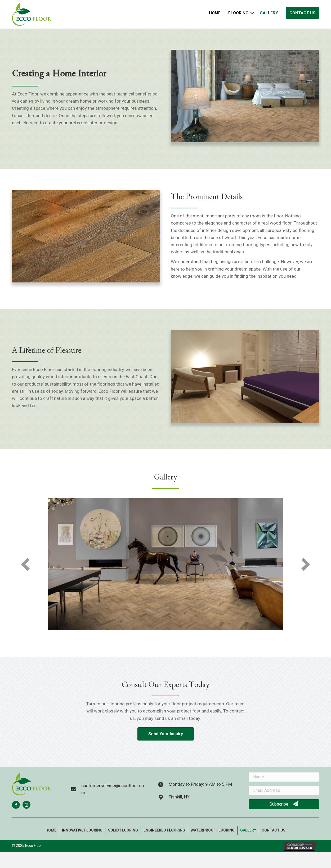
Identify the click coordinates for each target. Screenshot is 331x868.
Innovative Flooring (82, 830)
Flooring (238, 13)
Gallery (269, 13)
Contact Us (302, 13)
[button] (16, 805)
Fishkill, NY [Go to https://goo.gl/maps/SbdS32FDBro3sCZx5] (179, 797)
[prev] (25, 564)
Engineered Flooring (164, 830)
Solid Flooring (123, 830)
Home (215, 13)
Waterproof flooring (213, 830)
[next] (306, 564)
